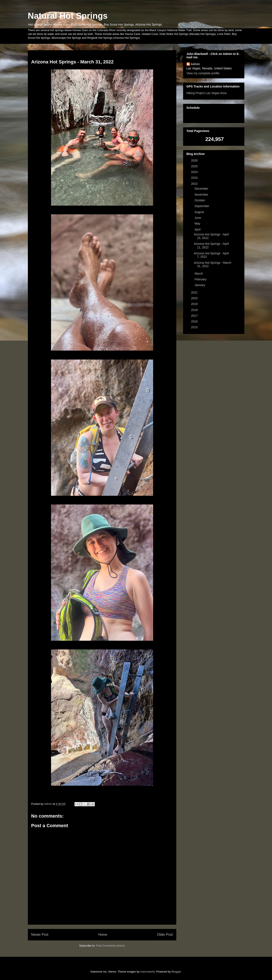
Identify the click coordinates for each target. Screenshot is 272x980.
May (198, 224)
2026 (195, 160)
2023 (195, 178)
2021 (195, 292)
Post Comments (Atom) (110, 946)
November (202, 195)
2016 (195, 321)
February (201, 279)
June (198, 218)
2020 (195, 298)
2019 (195, 304)
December (202, 189)
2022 (195, 184)
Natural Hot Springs (68, 16)
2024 (195, 172)
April (198, 229)
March (199, 274)
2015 (195, 327)
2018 (195, 310)
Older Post (165, 935)
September (202, 206)
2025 (195, 166)
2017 (195, 316)
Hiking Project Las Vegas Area (206, 93)
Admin (195, 64)
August (200, 212)
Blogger (176, 972)
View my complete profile (203, 73)
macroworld (147, 972)
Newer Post (40, 935)
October (200, 200)
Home (103, 935)
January (200, 285)
